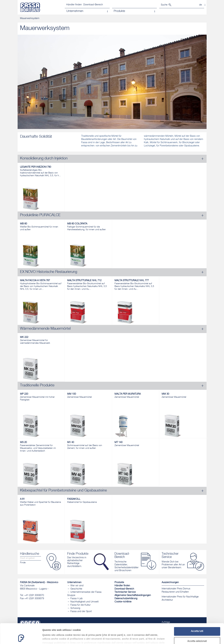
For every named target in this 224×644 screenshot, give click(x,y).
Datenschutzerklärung (126, 599)
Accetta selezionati (197, 622)
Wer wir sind (77, 586)
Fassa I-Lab (77, 599)
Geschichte (76, 589)
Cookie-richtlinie (123, 602)
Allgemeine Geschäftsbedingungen (133, 595)
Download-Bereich (93, 5)
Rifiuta (197, 632)
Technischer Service (125, 592)
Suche (164, 5)
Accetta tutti (197, 612)
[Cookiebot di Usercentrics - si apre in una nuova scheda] (21, 638)
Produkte (119, 583)
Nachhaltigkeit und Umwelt (84, 602)
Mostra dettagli (170, 638)
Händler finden (74, 5)
